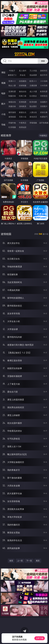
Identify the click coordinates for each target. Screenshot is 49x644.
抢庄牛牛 (44, 75)
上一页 (20, 561)
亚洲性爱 (12, 91)
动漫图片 (44, 102)
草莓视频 (33, 123)
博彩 (3, 72)
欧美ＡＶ (33, 81)
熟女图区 (33, 106)
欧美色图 (33, 102)
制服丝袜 (12, 96)
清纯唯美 (23, 106)
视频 (3, 83)
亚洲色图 (23, 102)
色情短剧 (23, 127)
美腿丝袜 (12, 106)
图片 (3, 104)
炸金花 (23, 75)
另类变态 (44, 96)
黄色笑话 (33, 117)
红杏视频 (12, 127)
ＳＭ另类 (44, 85)
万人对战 (33, 71)
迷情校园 (12, 117)
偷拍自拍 (23, 91)
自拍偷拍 (23, 81)
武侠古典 (44, 112)
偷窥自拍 (12, 102)
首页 (11, 561)
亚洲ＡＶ (12, 81)
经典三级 (23, 96)
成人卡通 (33, 91)
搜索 (43, 61)
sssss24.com (24, 54)
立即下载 (40, 638)
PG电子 (12, 71)
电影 (3, 93)
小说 (3, 114)
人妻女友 (33, 112)
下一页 (29, 561)
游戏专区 (44, 71)
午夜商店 (23, 123)
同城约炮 (12, 123)
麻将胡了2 (12, 75)
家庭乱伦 (23, 112)
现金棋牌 (33, 75)
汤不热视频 (44, 123)
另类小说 (23, 117)
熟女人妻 (12, 85)
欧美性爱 (44, 91)
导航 (3, 125)
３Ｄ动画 (44, 81)
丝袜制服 (23, 85)
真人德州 (23, 71)
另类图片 (44, 106)
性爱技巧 (44, 117)
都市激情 (12, 112)
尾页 (38, 561)
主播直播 (33, 85)
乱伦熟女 (33, 96)
